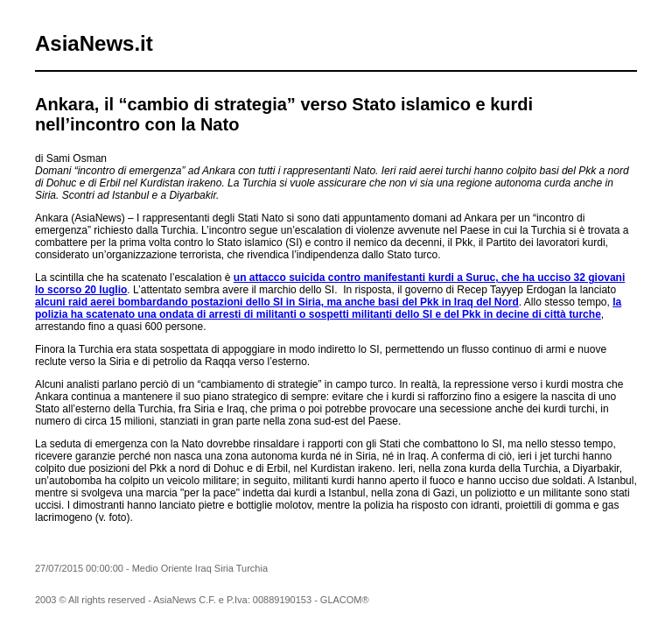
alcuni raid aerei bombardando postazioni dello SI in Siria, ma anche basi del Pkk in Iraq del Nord (277, 302)
